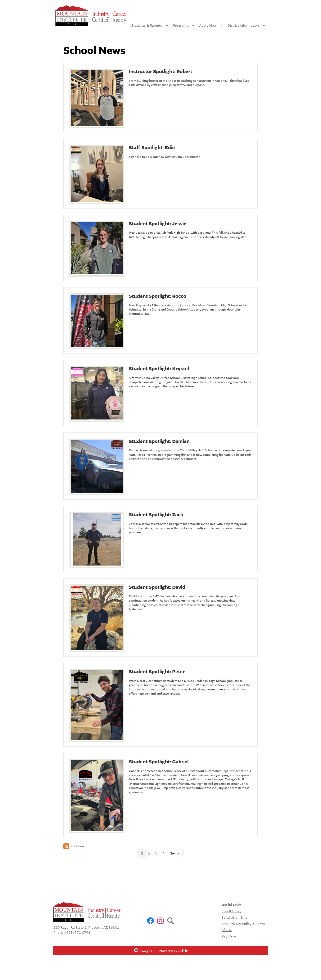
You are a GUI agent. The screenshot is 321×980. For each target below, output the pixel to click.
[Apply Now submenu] (211, 25)
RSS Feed (74, 846)
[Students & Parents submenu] (150, 25)
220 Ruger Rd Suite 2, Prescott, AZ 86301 (86, 928)
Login (143, 951)
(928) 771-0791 (78, 933)
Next (175, 853)
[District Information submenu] (247, 25)
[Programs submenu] (184, 25)
